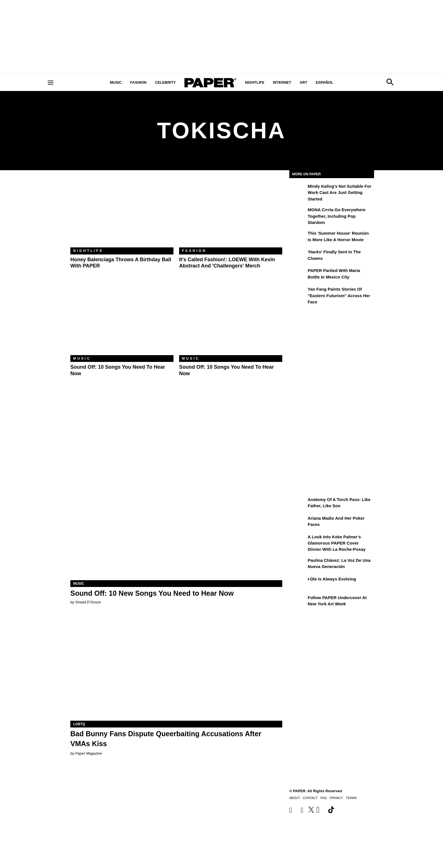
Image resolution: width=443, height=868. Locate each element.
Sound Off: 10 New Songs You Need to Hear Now (152, 593)
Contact (310, 798)
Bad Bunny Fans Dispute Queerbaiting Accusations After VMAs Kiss (166, 739)
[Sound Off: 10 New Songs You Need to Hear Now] (176, 527)
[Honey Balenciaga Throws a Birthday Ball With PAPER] (122, 213)
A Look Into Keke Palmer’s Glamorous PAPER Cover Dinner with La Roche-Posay (337, 543)
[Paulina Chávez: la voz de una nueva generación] (298, 564)
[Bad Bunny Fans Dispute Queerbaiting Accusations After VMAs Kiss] (176, 668)
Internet (282, 82)
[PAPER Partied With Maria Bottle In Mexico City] (298, 275)
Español (324, 82)
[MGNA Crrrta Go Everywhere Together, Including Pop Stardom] (298, 214)
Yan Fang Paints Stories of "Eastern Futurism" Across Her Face (339, 295)
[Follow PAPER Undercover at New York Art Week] (298, 602)
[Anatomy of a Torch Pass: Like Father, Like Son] (298, 504)
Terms (351, 798)
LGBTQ (79, 724)
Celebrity (165, 82)
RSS (324, 798)
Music (116, 82)
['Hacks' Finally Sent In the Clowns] (298, 256)
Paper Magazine (89, 753)
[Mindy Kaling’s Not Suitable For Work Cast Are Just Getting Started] (298, 190)
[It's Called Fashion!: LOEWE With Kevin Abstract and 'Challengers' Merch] (231, 213)
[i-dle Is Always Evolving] (298, 583)
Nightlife (255, 82)
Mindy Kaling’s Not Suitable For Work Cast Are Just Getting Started (339, 193)
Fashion (138, 82)
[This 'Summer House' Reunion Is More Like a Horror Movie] (298, 237)
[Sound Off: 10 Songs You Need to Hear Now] (122, 321)
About (295, 798)
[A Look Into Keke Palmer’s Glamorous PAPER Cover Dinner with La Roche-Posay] (298, 541)
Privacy (336, 798)
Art (304, 82)
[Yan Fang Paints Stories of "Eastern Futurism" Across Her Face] (298, 293)
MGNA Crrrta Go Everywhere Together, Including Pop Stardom (337, 216)
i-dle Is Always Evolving (332, 579)
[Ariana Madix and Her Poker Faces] (298, 522)
